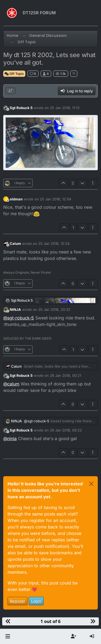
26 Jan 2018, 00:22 (66, 430)
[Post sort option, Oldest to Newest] (11, 91)
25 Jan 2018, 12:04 (55, 199)
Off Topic (14, 74)
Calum (15, 243)
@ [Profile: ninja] (10, 438)
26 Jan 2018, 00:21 (65, 375)
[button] (8, 636)
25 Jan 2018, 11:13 (65, 108)
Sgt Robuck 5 (21, 108)
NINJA (15, 309)
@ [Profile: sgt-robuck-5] (19, 318)
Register (18, 601)
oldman (16, 199)
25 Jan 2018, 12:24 (54, 243)
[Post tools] (93, 183)
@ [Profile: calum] (11, 384)
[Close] (91, 484)
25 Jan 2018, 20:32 (54, 309)
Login (36, 601)
